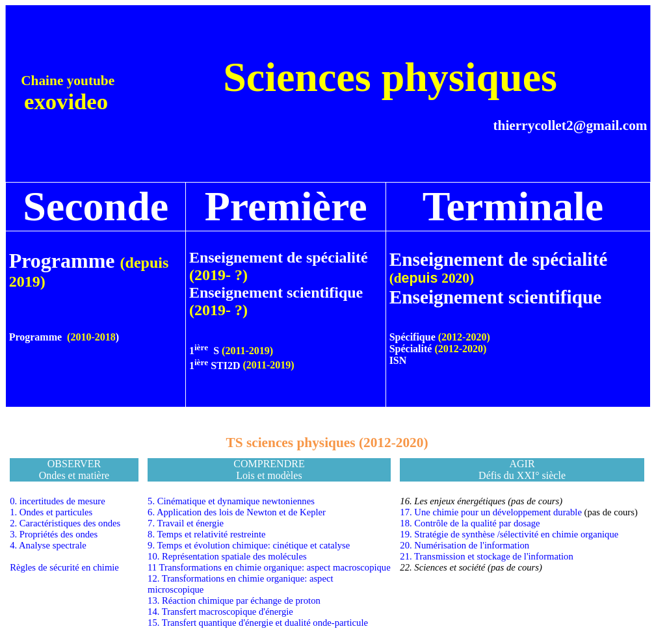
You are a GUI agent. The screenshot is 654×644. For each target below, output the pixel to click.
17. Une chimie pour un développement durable (491, 512)
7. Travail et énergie (186, 523)
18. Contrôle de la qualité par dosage (470, 523)
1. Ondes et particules (51, 512)
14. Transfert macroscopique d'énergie (220, 612)
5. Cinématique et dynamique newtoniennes (231, 501)
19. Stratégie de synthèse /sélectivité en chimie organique (509, 534)
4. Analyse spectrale (48, 545)
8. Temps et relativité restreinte (206, 534)
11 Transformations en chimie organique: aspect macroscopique (269, 567)
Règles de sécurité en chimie (64, 567)
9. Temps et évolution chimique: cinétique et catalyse (249, 545)
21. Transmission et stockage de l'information (486, 556)
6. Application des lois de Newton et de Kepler (237, 512)
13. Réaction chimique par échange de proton (234, 600)
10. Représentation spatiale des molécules (227, 556)
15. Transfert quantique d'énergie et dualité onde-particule (258, 623)
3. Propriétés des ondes (54, 534)
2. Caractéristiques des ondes (65, 523)
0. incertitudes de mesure (58, 501)
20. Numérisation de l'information (464, 545)
